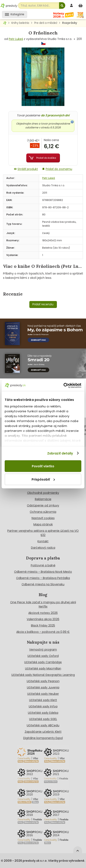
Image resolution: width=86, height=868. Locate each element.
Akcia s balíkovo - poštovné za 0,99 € (43, 632)
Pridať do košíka (46, 158)
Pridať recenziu (43, 304)
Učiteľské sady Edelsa (43, 713)
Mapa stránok (43, 524)
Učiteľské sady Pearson (43, 681)
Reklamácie (43, 499)
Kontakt (43, 541)
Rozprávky (70, 23)
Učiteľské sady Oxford (43, 656)
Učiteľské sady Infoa (43, 706)
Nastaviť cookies (43, 518)
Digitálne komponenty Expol (43, 738)
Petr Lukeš (16, 39)
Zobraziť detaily (60, 453)
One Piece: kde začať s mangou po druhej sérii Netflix (43, 604)
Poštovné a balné (43, 565)
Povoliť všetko (43, 466)
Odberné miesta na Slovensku (43, 584)
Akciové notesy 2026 (43, 613)
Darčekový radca (43, 548)
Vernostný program (43, 650)
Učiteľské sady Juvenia (43, 687)
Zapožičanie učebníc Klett (43, 732)
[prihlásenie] (72, 5)
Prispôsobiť (43, 479)
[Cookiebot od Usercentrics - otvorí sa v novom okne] (63, 385)
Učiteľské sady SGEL (43, 719)
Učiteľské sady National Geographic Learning (43, 675)
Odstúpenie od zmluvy (43, 505)
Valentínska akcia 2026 (43, 619)
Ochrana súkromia (43, 512)
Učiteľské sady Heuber (43, 694)
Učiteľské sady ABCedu (43, 725)
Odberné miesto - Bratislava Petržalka (43, 578)
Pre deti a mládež (46, 23)
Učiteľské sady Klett (43, 700)
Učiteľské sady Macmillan (43, 668)
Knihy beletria (20, 23)
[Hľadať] (62, 6)
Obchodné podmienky (43, 493)
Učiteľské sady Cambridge (43, 662)
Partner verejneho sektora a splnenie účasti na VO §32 (43, 533)
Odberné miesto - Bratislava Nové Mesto (43, 572)
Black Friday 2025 (43, 625)
